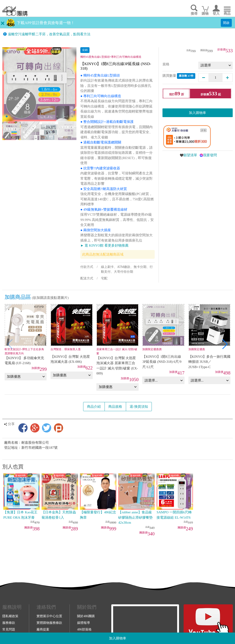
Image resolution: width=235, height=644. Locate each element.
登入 (216, 14)
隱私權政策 (10, 616)
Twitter (47, 428)
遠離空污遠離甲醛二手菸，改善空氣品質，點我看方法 (49, 34)
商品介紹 (94, 407)
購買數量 (179, 76)
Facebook (23, 428)
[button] (225, 344)
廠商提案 (43, 629)
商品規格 (115, 407)
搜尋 (194, 14)
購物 (205, 14)
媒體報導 (84, 623)
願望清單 (190, 155)
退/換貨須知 (139, 407)
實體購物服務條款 (49, 623)
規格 (166, 64)
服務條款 (9, 623)
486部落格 (84, 629)
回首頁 (15, 11)
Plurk (59, 428)
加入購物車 (118, 638)
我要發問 (210, 155)
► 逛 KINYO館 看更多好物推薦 (104, 245)
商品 (227, 14)
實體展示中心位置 (49, 616)
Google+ (35, 428)
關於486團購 (86, 616)
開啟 (226, 23)
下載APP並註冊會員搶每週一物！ (46, 23)
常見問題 (9, 629)
